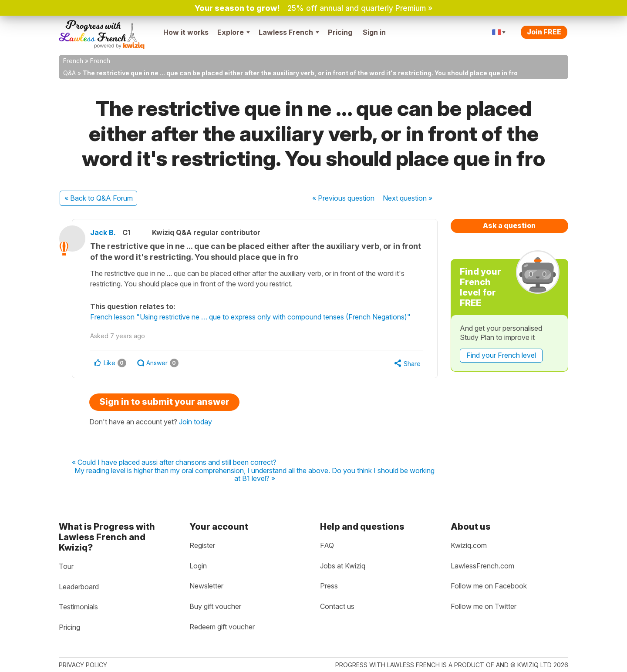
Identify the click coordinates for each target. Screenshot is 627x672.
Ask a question (509, 225)
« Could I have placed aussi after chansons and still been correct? (174, 463)
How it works (186, 32)
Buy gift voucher (215, 606)
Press (329, 586)
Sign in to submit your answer (164, 402)
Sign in (374, 32)
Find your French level (501, 355)
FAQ (327, 545)
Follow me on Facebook (489, 586)
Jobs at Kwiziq (343, 566)
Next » (408, 198)
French (73, 61)
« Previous (343, 198)
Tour (66, 566)
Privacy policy (83, 665)
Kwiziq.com (469, 545)
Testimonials (78, 607)
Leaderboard (79, 587)
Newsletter (206, 586)
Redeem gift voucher (222, 627)
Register (202, 545)
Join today (196, 422)
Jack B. (107, 232)
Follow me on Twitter (484, 606)
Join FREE (544, 32)
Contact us (337, 606)
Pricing (340, 32)
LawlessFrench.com (482, 566)
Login (198, 566)
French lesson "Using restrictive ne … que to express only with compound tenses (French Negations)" (254, 317)
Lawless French (289, 32)
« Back (99, 198)
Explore (234, 32)
